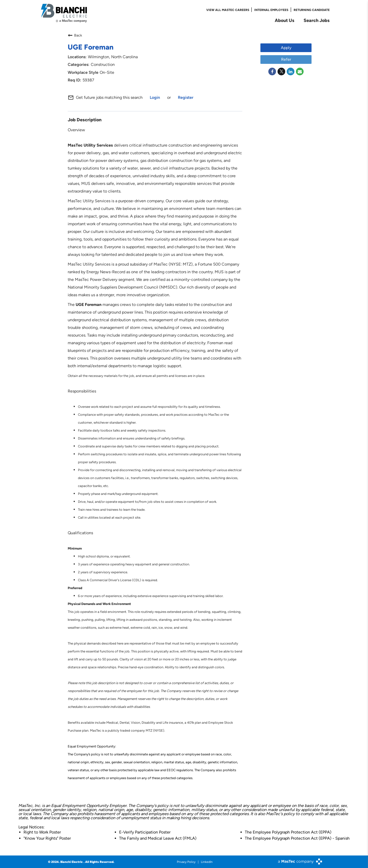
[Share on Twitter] (281, 71)
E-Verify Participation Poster (145, 832)
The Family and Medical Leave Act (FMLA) (158, 838)
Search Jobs (317, 20)
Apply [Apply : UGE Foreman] (286, 47)
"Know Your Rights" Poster (47, 838)
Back (75, 35)
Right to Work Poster (42, 832)
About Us (285, 20)
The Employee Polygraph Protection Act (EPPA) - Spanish (297, 838)
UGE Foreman (91, 47)
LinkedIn (207, 862)
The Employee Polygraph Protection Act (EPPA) (288, 832)
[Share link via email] (300, 71)
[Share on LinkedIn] (291, 71)
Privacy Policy (186, 862)
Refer (286, 59)
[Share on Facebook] (272, 71)
